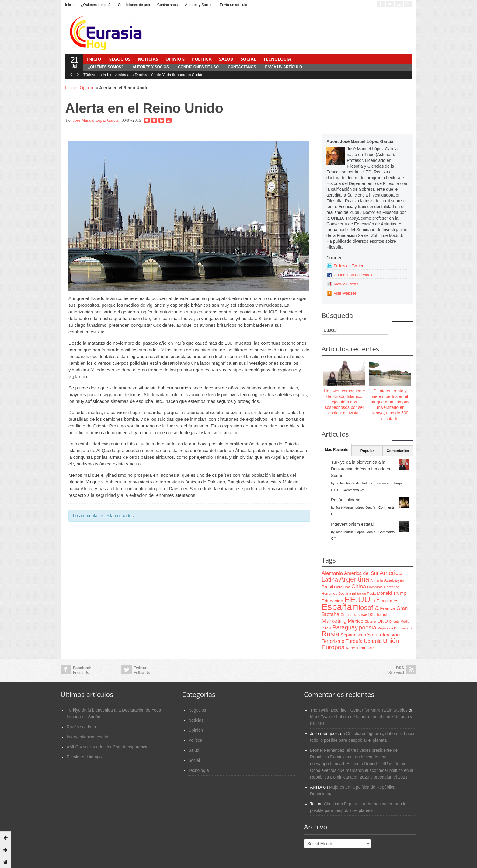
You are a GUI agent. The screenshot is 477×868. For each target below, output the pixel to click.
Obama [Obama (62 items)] (370, 621)
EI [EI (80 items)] (373, 601)
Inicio (69, 5)
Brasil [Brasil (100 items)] (327, 587)
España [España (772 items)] (337, 607)
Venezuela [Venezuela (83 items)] (355, 648)
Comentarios (398, 451)
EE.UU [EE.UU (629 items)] (357, 600)
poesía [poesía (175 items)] (368, 627)
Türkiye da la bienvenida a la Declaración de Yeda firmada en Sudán (143, 75)
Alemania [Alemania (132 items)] (332, 573)
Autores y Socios (199, 5)
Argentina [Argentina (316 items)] (354, 579)
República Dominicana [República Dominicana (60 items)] (395, 628)
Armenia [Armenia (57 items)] (377, 580)
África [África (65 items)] (371, 648)
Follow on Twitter (348, 266)
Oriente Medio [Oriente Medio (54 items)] (399, 622)
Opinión (175, 59)
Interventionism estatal (352, 524)
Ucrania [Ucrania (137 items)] (373, 641)
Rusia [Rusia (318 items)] (331, 634)
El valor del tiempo (84, 757)
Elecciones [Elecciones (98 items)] (388, 601)
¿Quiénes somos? (96, 5)
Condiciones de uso (134, 5)
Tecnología (277, 59)
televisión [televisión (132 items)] (389, 635)
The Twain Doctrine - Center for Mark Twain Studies (359, 710)
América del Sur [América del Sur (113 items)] (361, 573)
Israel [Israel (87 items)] (382, 615)
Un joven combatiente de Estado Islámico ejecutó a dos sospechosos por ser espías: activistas (344, 402)
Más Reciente (337, 450)
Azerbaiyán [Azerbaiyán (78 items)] (394, 580)
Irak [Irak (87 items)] (356, 615)
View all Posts (346, 284)
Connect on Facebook (353, 275)
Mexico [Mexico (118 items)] (355, 621)
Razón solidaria (346, 500)
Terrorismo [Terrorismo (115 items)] (333, 641)
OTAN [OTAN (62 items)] (326, 628)
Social (248, 59)
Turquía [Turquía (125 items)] (354, 641)
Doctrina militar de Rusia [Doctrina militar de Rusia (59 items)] (357, 594)
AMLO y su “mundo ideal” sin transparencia (108, 747)
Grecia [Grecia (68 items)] (346, 615)
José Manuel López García (96, 120)
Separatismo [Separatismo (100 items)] (353, 635)
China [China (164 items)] (359, 586)
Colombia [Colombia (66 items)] (375, 587)
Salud (226, 59)
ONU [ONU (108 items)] (382, 621)
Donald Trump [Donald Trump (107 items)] (392, 593)
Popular (367, 451)
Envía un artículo (233, 5)
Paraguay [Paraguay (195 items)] (345, 627)
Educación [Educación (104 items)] (332, 601)
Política (202, 59)
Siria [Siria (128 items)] (372, 635)
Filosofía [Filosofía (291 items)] (366, 608)
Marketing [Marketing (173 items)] (334, 621)
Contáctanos (167, 5)
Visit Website (345, 293)
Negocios (119, 59)
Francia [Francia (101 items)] (388, 608)
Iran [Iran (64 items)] (364, 615)
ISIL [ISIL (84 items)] (372, 615)
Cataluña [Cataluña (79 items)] (342, 587)
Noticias (148, 59)
